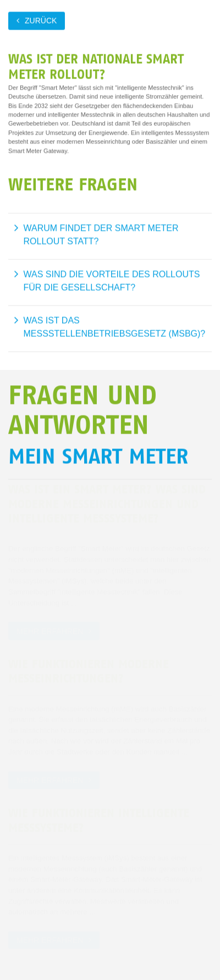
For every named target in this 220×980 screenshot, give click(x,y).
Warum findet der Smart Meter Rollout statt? (101, 234)
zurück (41, 20)
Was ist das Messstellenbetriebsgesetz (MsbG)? (115, 327)
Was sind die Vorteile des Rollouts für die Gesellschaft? (112, 281)
